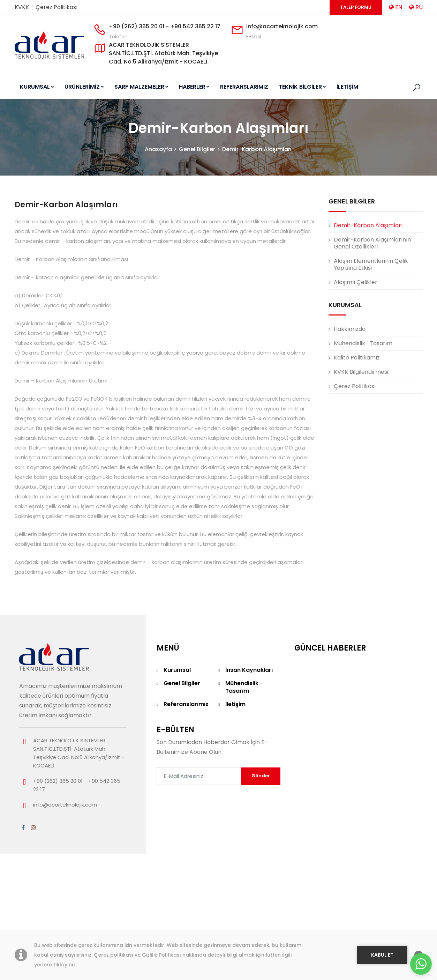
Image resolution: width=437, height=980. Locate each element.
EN (395, 7)
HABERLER (191, 87)
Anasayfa (158, 169)
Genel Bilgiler (197, 169)
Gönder (261, 796)
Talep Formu (356, 7)
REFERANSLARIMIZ (240, 87)
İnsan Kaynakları (249, 690)
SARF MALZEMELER (139, 87)
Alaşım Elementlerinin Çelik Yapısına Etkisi (371, 285)
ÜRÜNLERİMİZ (83, 87)
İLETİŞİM (341, 87)
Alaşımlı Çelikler (356, 302)
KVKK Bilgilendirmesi (361, 392)
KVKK (22, 7)
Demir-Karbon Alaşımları (257, 169)
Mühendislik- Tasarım (363, 363)
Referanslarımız (186, 724)
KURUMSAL (37, 87)
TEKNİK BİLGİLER (297, 87)
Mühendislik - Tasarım (244, 707)
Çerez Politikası (56, 7)
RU (416, 7)
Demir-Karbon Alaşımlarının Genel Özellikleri (372, 263)
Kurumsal (177, 690)
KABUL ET (382, 955)
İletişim (235, 724)
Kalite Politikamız (357, 378)
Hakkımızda (350, 349)
